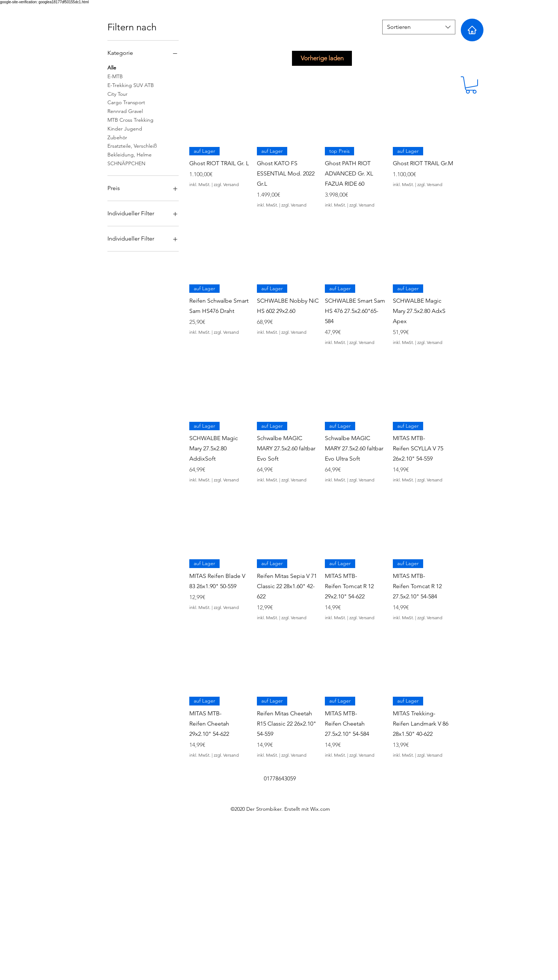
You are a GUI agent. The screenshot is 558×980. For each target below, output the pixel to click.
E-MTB (115, 76)
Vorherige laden (322, 58)
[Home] (472, 30)
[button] (471, 85)
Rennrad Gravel (125, 111)
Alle (112, 67)
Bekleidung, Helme (130, 154)
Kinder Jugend (125, 128)
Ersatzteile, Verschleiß (132, 145)
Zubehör (117, 137)
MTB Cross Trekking (130, 120)
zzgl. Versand (226, 184)
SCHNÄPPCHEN (126, 163)
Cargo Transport (126, 102)
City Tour (117, 94)
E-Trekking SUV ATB (131, 85)
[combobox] (419, 27)
